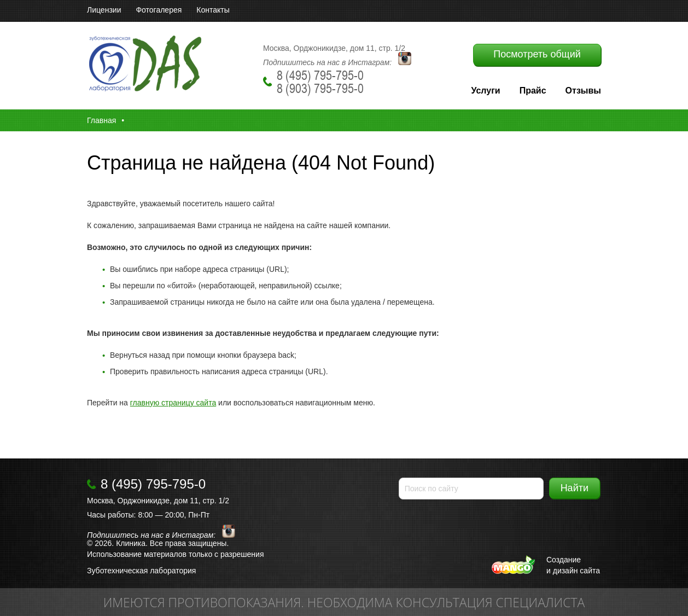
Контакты (213, 10)
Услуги (485, 91)
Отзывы (583, 91)
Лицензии (104, 10)
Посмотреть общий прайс (537, 57)
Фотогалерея (159, 10)
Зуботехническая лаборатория (141, 571)
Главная (101, 120)
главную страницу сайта (173, 403)
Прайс (533, 91)
